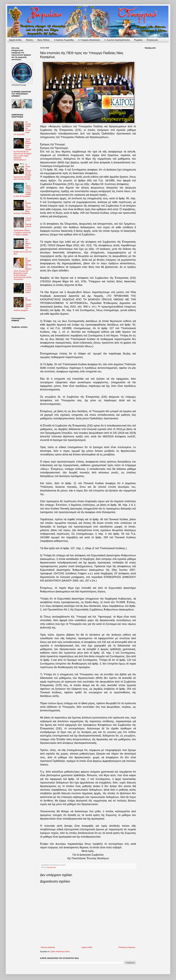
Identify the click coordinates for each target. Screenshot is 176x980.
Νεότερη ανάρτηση (48, 947)
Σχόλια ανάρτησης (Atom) (60, 952)
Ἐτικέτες (30, 40)
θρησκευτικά (51, 867)
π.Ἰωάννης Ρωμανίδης (64, 40)
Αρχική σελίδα (87, 947)
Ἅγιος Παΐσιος (44, 40)
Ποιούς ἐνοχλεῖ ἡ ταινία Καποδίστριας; (28, 288)
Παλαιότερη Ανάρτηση (127, 947)
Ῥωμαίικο (138, 40)
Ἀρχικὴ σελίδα (15, 40)
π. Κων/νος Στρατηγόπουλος (117, 40)
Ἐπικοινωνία (152, 40)
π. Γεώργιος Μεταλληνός (89, 40)
